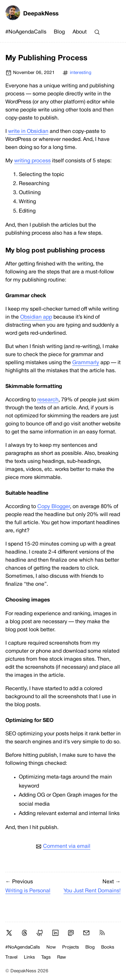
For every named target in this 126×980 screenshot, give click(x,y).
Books (108, 947)
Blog (59, 32)
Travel (11, 957)
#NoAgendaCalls (26, 32)
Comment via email (67, 846)
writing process (32, 161)
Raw (61, 957)
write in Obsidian (28, 132)
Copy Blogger (54, 507)
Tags (46, 957)
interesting (81, 73)
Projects (71, 947)
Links (29, 957)
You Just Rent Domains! (92, 891)
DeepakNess (32, 14)
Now (51, 947)
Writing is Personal (28, 891)
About (80, 32)
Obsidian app (36, 317)
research (48, 400)
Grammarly (86, 363)
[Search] (97, 32)
